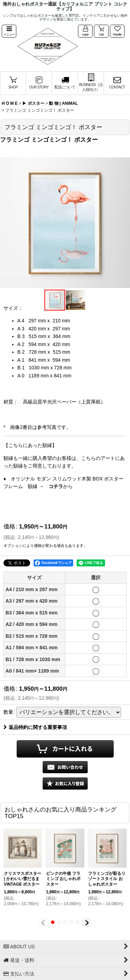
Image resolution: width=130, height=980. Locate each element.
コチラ (56, 486)
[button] (9, 31)
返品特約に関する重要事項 (35, 727)
